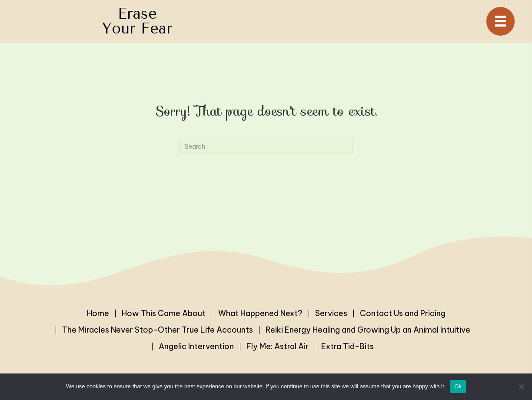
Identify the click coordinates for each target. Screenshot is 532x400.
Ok (458, 386)
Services (331, 313)
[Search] (266, 146)
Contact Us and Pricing (403, 313)
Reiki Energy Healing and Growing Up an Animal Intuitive (368, 330)
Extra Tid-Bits (347, 347)
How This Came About (164, 313)
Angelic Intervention (196, 347)
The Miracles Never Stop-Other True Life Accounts (158, 330)
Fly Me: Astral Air (278, 347)
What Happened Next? (260, 313)
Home (98, 313)
